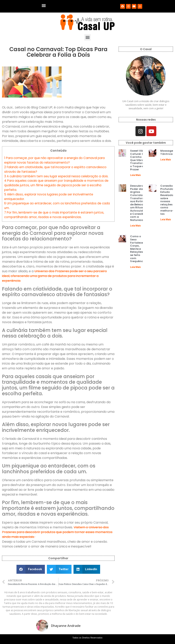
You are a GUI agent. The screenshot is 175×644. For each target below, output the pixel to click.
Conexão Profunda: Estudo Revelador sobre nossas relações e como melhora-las (167, 200)
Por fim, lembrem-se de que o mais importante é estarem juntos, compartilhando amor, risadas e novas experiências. (54, 215)
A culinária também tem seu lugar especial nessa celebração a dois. (56, 176)
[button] (44, 5)
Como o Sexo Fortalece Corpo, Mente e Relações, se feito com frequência (138, 249)
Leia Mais (135, 175)
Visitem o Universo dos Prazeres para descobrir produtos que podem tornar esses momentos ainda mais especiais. (57, 532)
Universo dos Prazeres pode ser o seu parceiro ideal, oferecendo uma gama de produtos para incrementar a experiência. (54, 276)
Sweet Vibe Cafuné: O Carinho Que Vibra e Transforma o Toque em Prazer (139, 160)
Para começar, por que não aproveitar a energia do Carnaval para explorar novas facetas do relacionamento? (54, 160)
